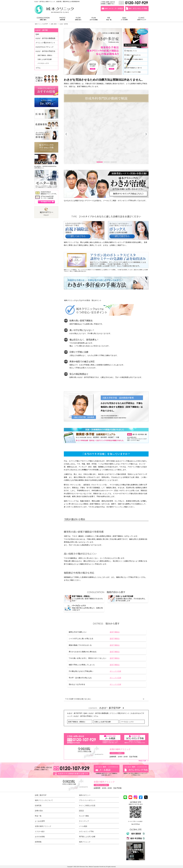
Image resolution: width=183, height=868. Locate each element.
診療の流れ (78, 19)
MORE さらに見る (101, 785)
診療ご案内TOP (41, 795)
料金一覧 (109, 19)
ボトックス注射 (115, 671)
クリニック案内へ (117, 753)
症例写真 (62, 19)
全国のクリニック (141, 19)
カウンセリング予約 (86, 831)
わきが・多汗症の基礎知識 (99, 713)
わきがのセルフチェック (45, 47)
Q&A (85, 713)
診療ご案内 (44, 19)
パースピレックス (127, 722)
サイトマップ (84, 821)
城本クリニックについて (44, 800)
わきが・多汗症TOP (112, 708)
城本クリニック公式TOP (41, 24)
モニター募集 (84, 816)
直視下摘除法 (115, 632)
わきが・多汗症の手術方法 (45, 51)
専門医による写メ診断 (87, 837)
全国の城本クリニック (43, 826)
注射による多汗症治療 (102, 722)
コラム (96, 716)
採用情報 (38, 842)
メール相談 (83, 826)
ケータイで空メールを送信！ (136, 821)
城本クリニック (85, 842)
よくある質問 (125, 19)
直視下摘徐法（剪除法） (77, 722)
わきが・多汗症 (42, 30)
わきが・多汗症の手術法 (83, 716)
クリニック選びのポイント (120, 713)
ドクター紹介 (40, 831)
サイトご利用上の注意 (87, 806)
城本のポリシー (85, 795)
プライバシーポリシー (87, 800)
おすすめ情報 (94, 19)
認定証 (81, 811)
